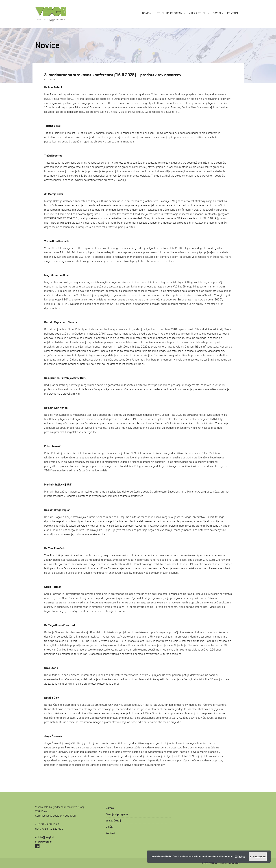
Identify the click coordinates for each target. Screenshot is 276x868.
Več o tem (240, 856)
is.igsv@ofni (46, 837)
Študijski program (170, 13)
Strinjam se (258, 857)
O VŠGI (217, 13)
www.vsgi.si (45, 842)
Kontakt (233, 13)
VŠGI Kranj (213, 863)
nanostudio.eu (234, 863)
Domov (147, 13)
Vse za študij (198, 13)
